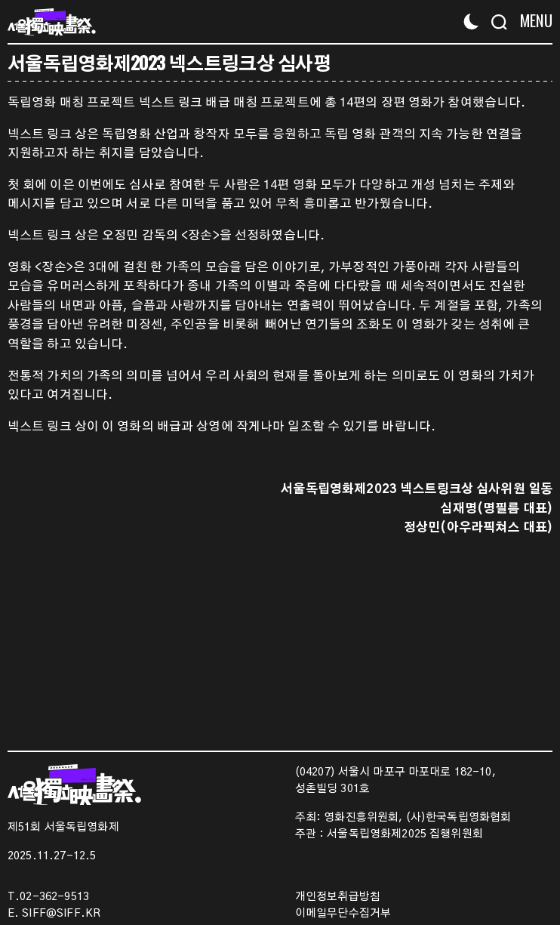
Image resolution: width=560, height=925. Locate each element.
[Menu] (532, 21)
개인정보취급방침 (338, 897)
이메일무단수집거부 (343, 914)
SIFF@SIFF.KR (61, 914)
